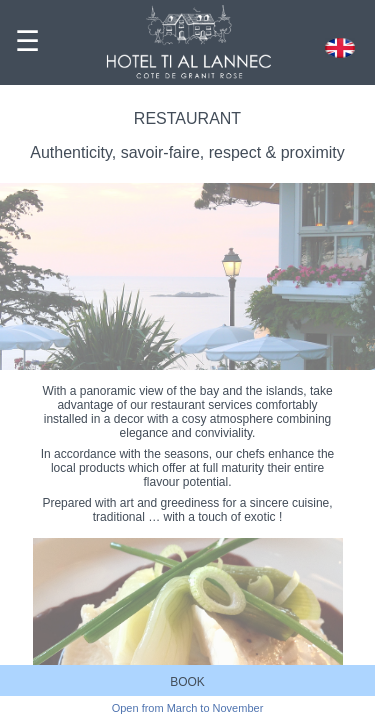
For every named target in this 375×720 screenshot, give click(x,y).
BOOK (187, 682)
